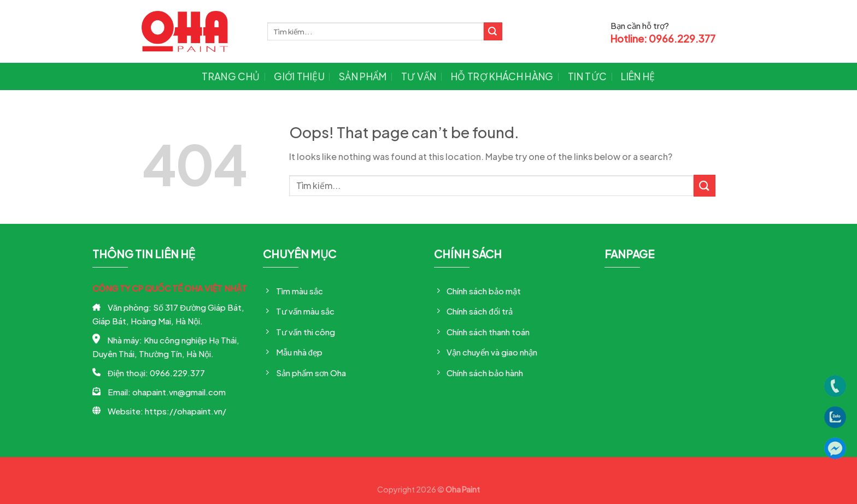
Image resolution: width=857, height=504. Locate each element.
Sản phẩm (363, 76)
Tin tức (587, 76)
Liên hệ (638, 76)
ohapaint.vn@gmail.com (179, 392)
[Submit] (493, 32)
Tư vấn (419, 76)
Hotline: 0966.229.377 (663, 39)
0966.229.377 (177, 373)
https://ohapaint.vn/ (186, 411)
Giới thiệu (299, 76)
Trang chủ (231, 76)
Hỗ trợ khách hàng (502, 76)
